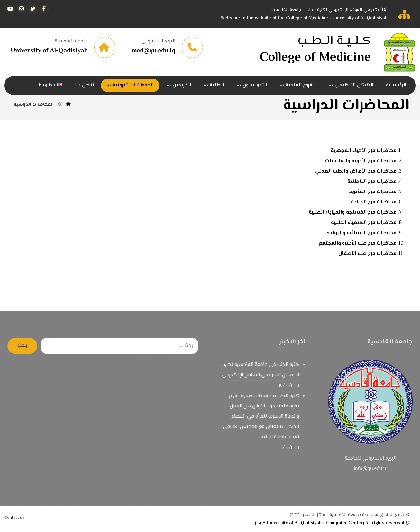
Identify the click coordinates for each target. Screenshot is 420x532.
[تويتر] (33, 9)
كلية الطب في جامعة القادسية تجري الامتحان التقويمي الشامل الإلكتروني (260, 370)
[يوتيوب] (10, 9)
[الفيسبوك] (44, 9)
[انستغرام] (22, 9)
